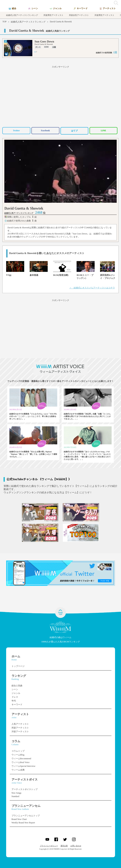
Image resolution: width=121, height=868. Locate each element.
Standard (15, 796)
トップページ (18, 666)
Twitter (16, 131)
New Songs (17, 793)
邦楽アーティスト (20, 728)
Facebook (45, 131)
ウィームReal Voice (21, 762)
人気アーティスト (20, 724)
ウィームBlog (18, 755)
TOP (4, 22)
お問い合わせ (76, 846)
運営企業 (64, 846)
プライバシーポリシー (49, 846)
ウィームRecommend (21, 759)
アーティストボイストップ (25, 789)
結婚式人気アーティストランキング (28, 22)
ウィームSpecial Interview (23, 766)
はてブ (74, 131)
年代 (14, 701)
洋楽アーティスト (20, 732)
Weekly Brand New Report (23, 823)
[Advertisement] (60, 96)
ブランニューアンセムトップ (26, 816)
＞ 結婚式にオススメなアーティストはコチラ (92, 288)
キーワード (17, 705)
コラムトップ (18, 751)
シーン (15, 689)
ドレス (15, 697)
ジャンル (16, 693)
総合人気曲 (17, 686)
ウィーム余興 (18, 770)
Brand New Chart (19, 819)
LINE (103, 131)
